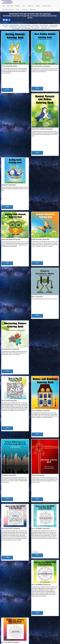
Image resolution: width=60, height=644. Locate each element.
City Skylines (31, 27)
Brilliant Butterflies (54, 25)
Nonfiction (38, 6)
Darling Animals (5, 25)
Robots (6, 27)
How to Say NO (44, 27)
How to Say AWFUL (36, 28)
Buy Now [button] (7, 89)
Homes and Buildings (23, 27)
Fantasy (24, 6)
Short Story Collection (47, 6)
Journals (18, 10)
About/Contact (10, 6)
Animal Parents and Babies (26, 25)
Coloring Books (25, 10)
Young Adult (18, 6)
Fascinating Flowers (13, 27)
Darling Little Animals (44, 25)
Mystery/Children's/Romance (8, 10)
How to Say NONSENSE (26, 28)
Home (4, 6)
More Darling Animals (14, 25)
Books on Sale (33, 10)
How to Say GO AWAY (53, 27)
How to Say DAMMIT (16, 28)
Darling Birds (35, 25)
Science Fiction (31, 6)
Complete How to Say (45, 28)
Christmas (37, 27)
